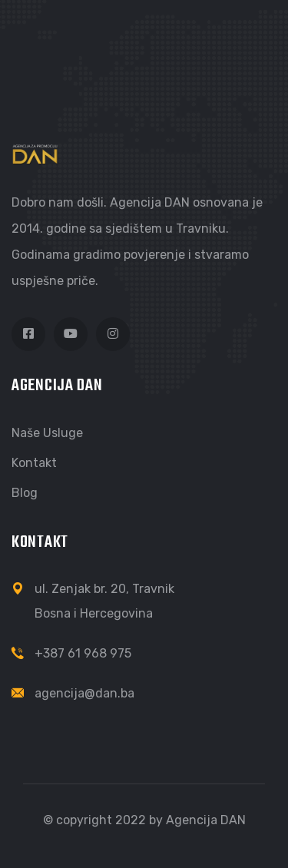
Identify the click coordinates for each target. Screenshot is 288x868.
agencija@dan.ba (84, 693)
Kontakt (34, 463)
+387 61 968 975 (83, 653)
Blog (25, 493)
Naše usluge (47, 433)
